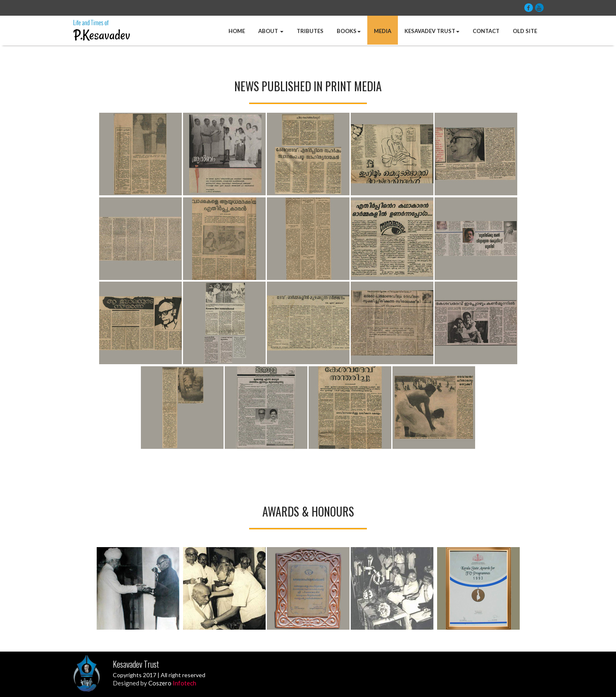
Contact (486, 31)
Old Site (525, 31)
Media (383, 31)
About (271, 31)
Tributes (310, 31)
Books (349, 31)
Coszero (172, 683)
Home (237, 31)
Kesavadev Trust (432, 31)
